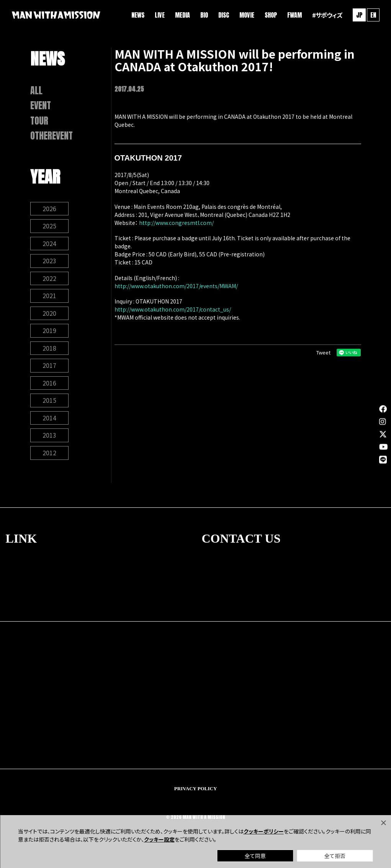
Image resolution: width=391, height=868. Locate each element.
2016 (49, 387)
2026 (49, 211)
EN (372, 15)
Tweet (323, 352)
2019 (49, 334)
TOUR (39, 122)
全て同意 (255, 856)
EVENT (41, 107)
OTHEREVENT (52, 138)
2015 (49, 405)
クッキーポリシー (264, 831)
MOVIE (246, 15)
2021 (49, 299)
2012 (49, 458)
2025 (49, 228)
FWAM (294, 15)
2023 (49, 264)
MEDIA (182, 15)
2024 (49, 246)
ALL (36, 91)
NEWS (137, 15)
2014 (49, 422)
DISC (223, 15)
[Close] (383, 823)
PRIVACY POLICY (196, 793)
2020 (49, 317)
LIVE (159, 15)
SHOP (270, 15)
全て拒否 (335, 856)
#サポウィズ (326, 15)
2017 (49, 369)
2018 (49, 352)
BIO (203, 15)
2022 (49, 281)
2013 (49, 440)
